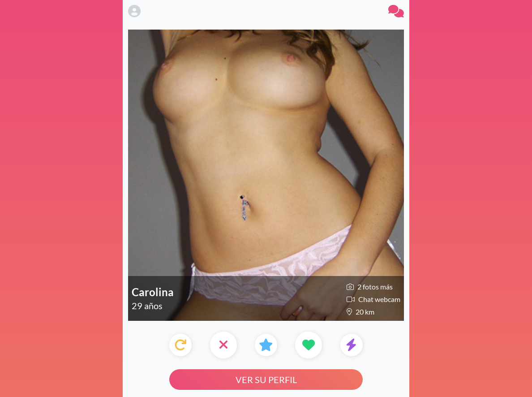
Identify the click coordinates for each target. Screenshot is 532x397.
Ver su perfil (266, 380)
